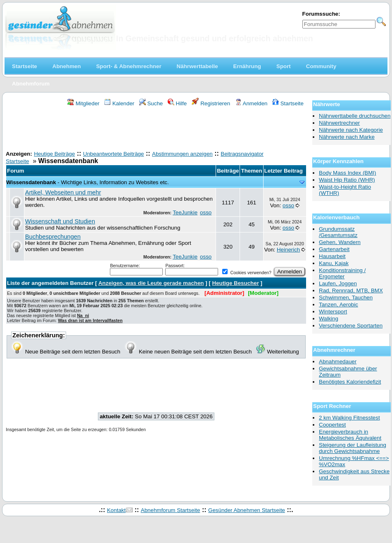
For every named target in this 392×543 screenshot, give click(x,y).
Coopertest (332, 425)
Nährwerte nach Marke (347, 137)
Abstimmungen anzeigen (182, 154)
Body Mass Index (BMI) (348, 173)
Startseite (288, 103)
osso (206, 212)
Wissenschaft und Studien (60, 221)
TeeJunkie (185, 212)
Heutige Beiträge (54, 154)
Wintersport (333, 312)
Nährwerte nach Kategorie (351, 130)
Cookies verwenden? (247, 273)
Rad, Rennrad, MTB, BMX (351, 290)
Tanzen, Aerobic (339, 305)
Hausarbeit (332, 256)
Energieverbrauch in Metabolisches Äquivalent (350, 435)
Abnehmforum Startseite (171, 510)
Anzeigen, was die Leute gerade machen (151, 283)
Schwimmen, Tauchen (346, 298)
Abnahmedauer (338, 362)
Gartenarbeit (334, 249)
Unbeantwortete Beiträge (113, 154)
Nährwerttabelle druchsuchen (355, 116)
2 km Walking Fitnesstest (349, 418)
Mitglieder (83, 103)
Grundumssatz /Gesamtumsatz (338, 232)
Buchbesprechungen (53, 237)
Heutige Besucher (236, 283)
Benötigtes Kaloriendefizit (350, 382)
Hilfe (177, 103)
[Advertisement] (156, 130)
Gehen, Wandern (340, 242)
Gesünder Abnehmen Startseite (247, 510)
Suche (151, 103)
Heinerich (288, 250)
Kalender (119, 103)
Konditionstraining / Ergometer (342, 273)
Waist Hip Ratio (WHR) (347, 180)
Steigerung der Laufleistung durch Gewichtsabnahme (353, 448)
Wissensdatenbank (31, 182)
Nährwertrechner (339, 123)
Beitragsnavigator (242, 154)
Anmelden (251, 103)
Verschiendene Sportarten (351, 326)
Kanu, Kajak (334, 263)
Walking (329, 319)
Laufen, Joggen (338, 283)
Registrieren (211, 103)
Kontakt (116, 510)
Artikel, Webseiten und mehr (63, 192)
